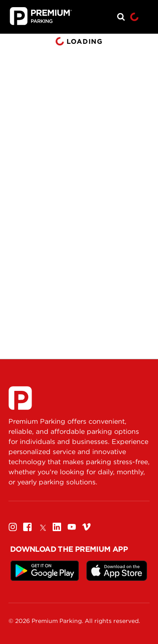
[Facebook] (27, 527)
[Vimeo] (86, 527)
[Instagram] (13, 527)
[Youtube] (72, 527)
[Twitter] (42, 527)
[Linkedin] (57, 527)
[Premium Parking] (20, 398)
